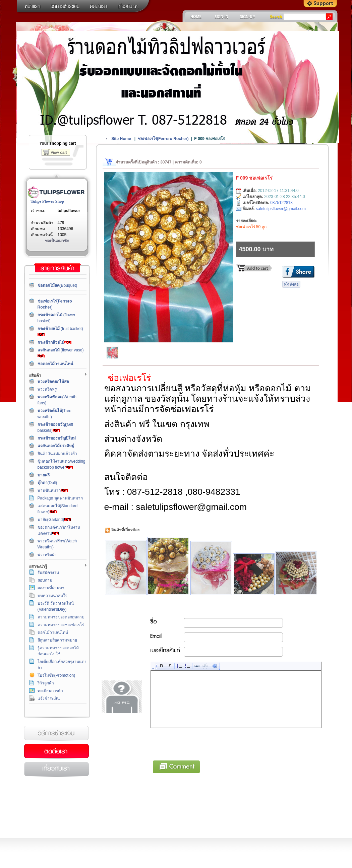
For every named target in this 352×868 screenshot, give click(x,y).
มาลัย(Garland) (54, 520)
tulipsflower (69, 211)
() (163, 139)
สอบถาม (45, 580)
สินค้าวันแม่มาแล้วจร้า (57, 454)
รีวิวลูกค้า (46, 683)
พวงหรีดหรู (47, 389)
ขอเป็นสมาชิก (57, 241)
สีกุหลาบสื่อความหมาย (57, 640)
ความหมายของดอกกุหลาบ (61, 617)
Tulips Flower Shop (47, 201)
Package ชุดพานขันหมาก (60, 498)
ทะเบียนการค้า (50, 691)
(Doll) (47, 483)
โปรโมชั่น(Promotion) (56, 675)
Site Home (121, 139)
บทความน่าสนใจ (52, 596)
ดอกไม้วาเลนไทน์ (53, 632)
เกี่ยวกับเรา (56, 770)
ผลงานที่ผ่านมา (51, 588)
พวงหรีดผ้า (47, 555)
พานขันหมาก (53, 490)
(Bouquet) (57, 285)
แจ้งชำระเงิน (49, 698)
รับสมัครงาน (48, 573)
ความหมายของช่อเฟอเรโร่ (61, 625)
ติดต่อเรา (56, 751)
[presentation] (202, 743)
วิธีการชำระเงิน (56, 733)
